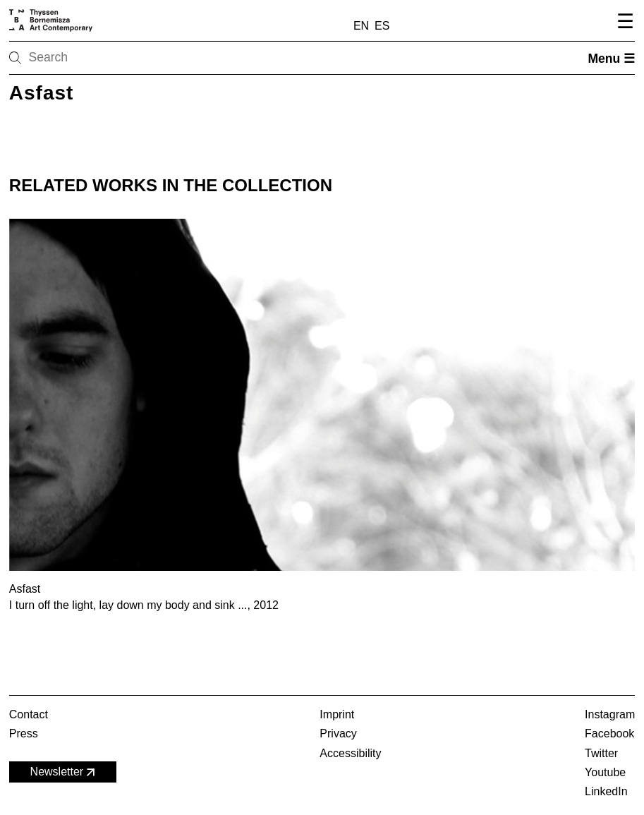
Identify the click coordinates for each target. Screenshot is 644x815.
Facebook (609, 733)
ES (382, 26)
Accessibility (350, 753)
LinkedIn (606, 791)
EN (361, 26)
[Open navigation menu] (623, 23)
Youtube (605, 772)
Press (24, 733)
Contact (29, 714)
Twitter (601, 753)
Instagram (610, 714)
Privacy (338, 733)
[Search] (60, 58)
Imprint (337, 714)
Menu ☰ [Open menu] (611, 59)
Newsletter (64, 772)
